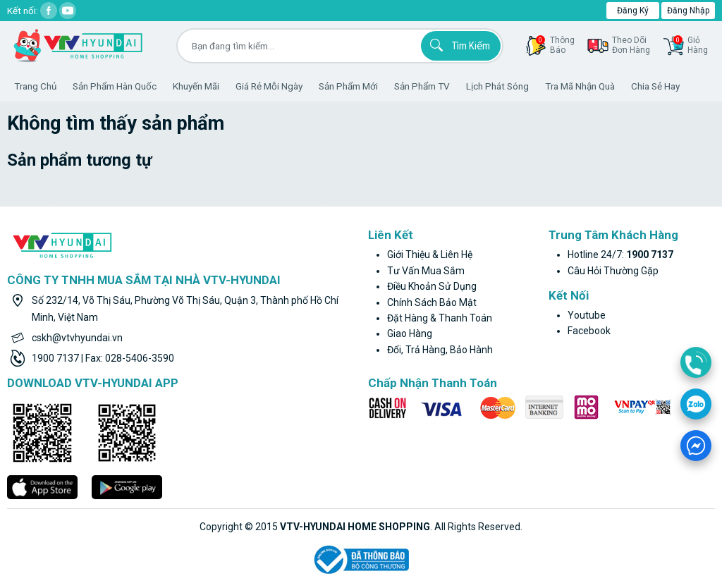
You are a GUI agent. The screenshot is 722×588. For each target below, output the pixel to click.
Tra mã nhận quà (580, 86)
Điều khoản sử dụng (432, 286)
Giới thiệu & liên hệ (430, 255)
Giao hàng (410, 333)
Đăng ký (633, 11)
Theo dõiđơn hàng (631, 45)
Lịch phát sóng (497, 86)
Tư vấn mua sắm (426, 271)
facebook (589, 331)
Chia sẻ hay (655, 86)
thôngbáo (555, 45)
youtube (587, 315)
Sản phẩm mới (348, 86)
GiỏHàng (691, 45)
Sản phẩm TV (422, 86)
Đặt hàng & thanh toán (440, 318)
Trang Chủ (35, 86)
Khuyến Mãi (196, 86)
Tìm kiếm (458, 45)
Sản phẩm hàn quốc (115, 86)
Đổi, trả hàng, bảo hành (440, 350)
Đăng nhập (688, 11)
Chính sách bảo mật (432, 302)
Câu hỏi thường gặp (613, 271)
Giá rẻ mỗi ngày (269, 86)
